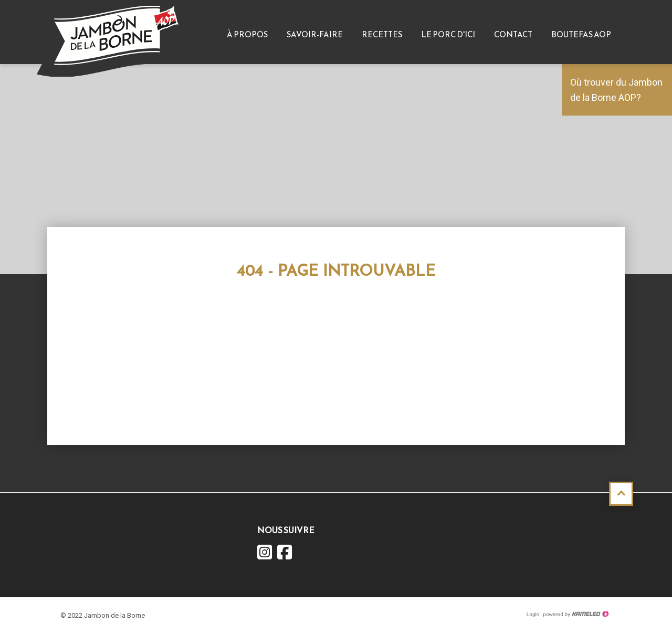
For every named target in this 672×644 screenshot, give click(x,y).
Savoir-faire (315, 34)
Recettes (382, 34)
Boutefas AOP (581, 34)
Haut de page (621, 494)
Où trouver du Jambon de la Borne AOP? (616, 90)
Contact (513, 34)
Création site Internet (575, 614)
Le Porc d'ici (448, 34)
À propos (247, 34)
